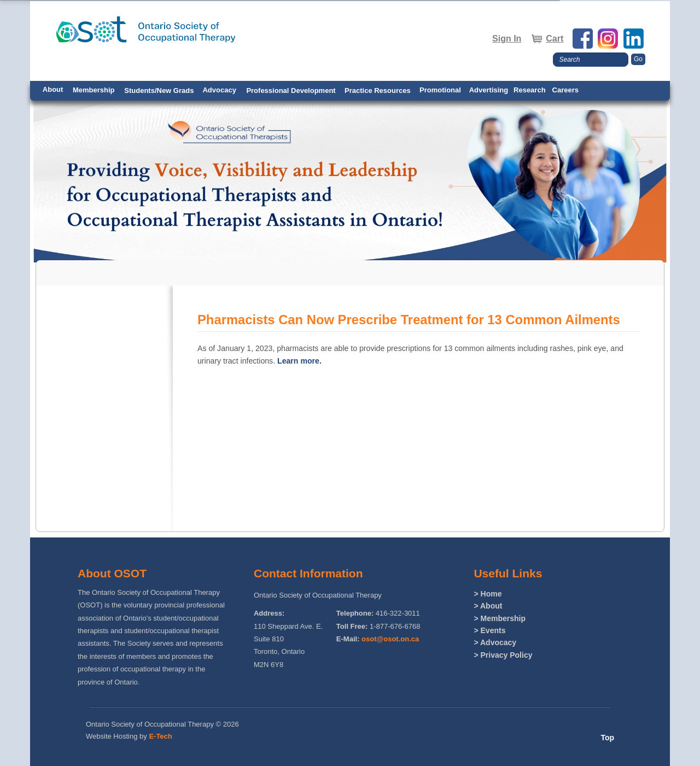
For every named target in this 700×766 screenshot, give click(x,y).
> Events (489, 630)
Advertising (489, 90)
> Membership (500, 618)
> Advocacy (495, 642)
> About (488, 606)
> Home (488, 594)
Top (607, 738)
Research (530, 90)
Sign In (507, 39)
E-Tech (160, 736)
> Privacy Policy (503, 655)
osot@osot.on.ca (390, 639)
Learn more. (299, 361)
